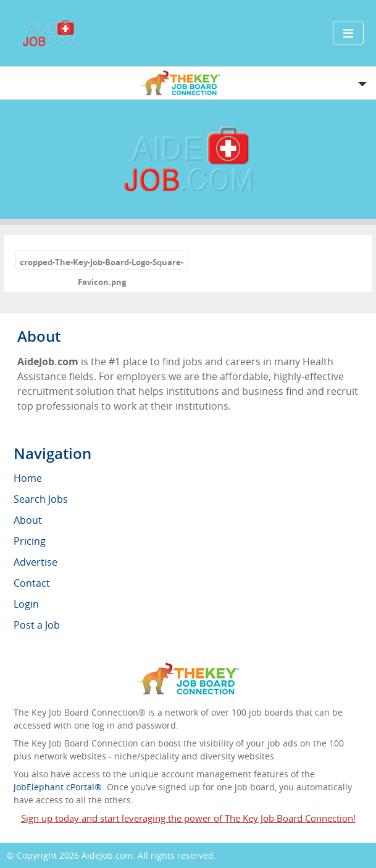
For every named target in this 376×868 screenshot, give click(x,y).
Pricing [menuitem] (30, 541)
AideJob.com (107, 855)
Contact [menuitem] (32, 583)
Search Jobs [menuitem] (41, 499)
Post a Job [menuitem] (37, 625)
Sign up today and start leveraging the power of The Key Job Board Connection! (188, 818)
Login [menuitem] (26, 604)
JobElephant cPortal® (58, 787)
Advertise (36, 562)
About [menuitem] (28, 520)
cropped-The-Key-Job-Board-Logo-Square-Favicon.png (102, 263)
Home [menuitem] (28, 478)
